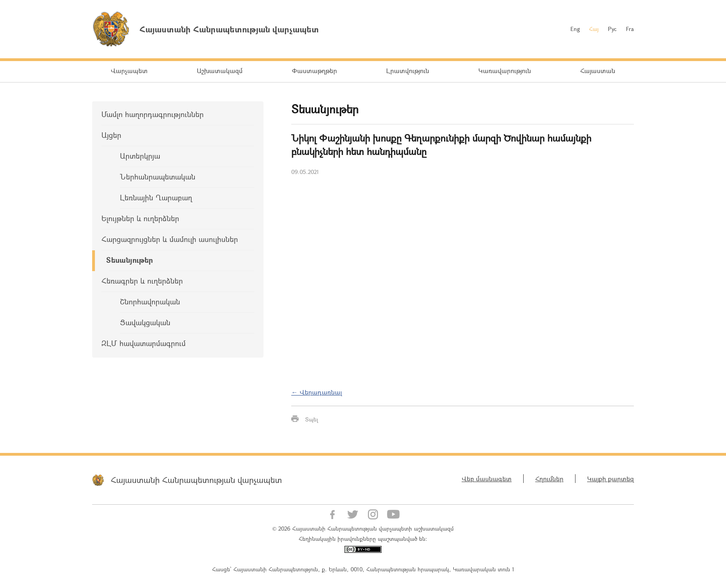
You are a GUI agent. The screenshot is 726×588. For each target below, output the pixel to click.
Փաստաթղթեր (314, 71)
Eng (575, 29)
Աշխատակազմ (220, 71)
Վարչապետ (129, 71)
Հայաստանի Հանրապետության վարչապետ (196, 480)
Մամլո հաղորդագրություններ (153, 114)
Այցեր (111, 135)
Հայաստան (598, 71)
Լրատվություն (408, 71)
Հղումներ (549, 479)
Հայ (594, 29)
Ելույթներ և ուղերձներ (140, 218)
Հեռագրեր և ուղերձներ (142, 281)
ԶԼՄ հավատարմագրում (144, 343)
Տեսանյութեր (129, 260)
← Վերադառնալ (317, 392)
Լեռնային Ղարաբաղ (156, 197)
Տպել (312, 419)
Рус (612, 29)
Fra (630, 29)
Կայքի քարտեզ (610, 479)
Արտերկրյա (140, 156)
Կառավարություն (505, 71)
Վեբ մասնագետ (487, 479)
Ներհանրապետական (158, 176)
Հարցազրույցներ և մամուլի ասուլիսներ (170, 239)
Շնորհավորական (150, 301)
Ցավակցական (145, 322)
